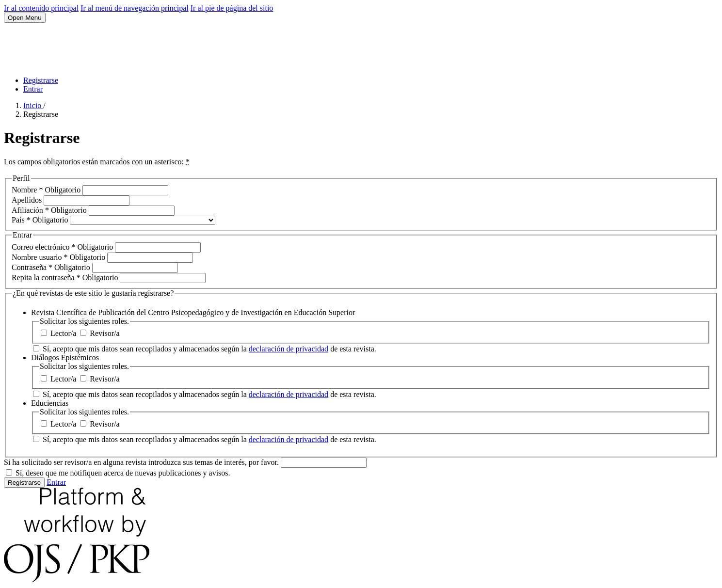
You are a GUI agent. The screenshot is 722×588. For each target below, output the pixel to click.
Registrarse (41, 80)
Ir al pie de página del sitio (232, 8)
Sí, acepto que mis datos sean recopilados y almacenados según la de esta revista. (205, 349)
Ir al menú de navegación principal (135, 8)
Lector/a (59, 333)
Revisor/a (100, 333)
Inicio (33, 105)
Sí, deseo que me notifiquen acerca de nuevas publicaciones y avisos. (118, 473)
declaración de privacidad (289, 349)
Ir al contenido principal (41, 8)
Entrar (33, 89)
